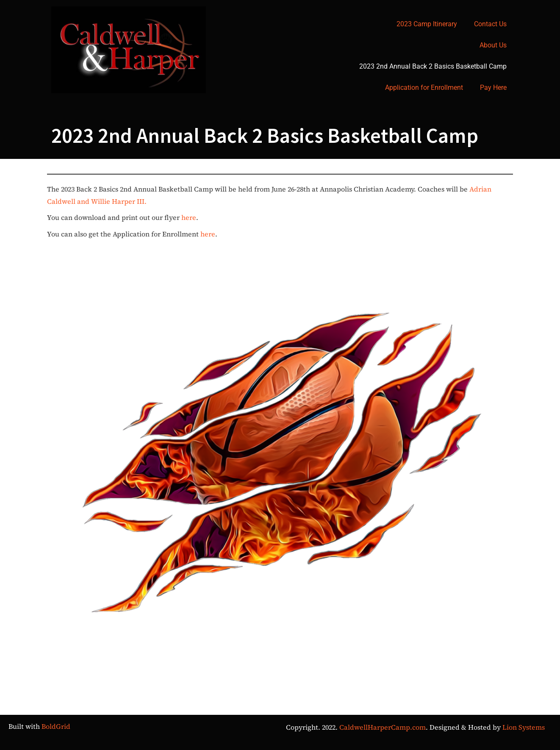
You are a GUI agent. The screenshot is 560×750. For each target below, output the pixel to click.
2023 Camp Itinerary (427, 24)
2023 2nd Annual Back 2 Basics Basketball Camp (433, 66)
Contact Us (490, 24)
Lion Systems (524, 727)
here (189, 217)
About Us (493, 45)
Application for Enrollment (424, 87)
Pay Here (493, 87)
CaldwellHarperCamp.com (383, 727)
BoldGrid (56, 726)
